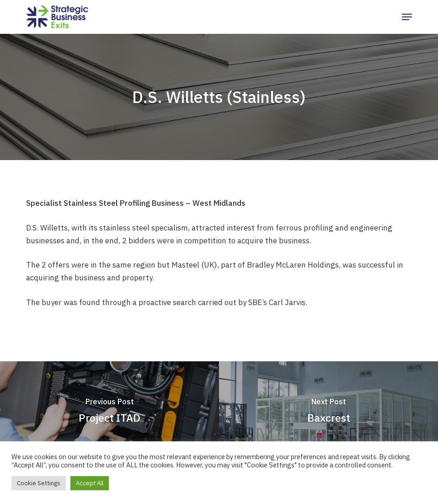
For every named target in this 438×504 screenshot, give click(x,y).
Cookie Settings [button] (39, 483)
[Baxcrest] (328, 413)
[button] (407, 17)
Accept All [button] (90, 483)
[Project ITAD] (109, 413)
